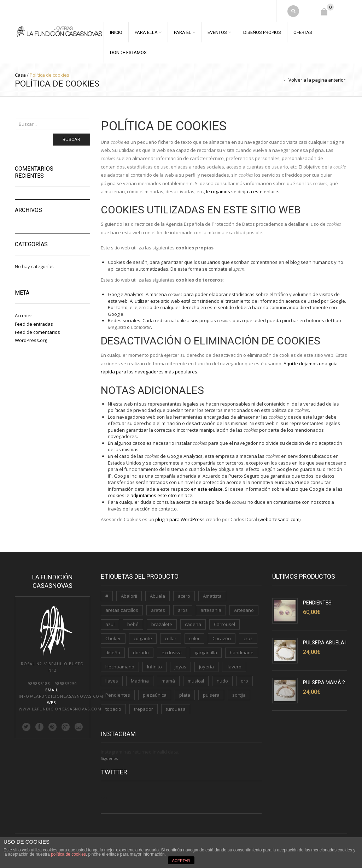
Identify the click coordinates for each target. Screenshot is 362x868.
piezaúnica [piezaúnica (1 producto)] (155, 695)
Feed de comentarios (37, 332)
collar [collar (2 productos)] (171, 638)
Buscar (71, 139)
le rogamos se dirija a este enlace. (243, 191)
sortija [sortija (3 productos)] (239, 695)
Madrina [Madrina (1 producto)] (140, 681)
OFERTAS (303, 32)
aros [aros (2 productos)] (183, 610)
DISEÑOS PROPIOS (262, 32)
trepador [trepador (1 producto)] (144, 709)
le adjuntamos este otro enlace (159, 495)
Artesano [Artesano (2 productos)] (244, 610)
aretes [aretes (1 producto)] (158, 610)
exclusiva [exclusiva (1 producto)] (172, 653)
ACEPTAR (181, 861)
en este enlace (207, 489)
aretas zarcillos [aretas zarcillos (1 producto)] (122, 610)
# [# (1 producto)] (107, 596)
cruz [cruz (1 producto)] (248, 638)
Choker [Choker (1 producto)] (113, 638)
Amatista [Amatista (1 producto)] (212, 596)
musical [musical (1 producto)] (196, 681)
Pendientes (317, 603)
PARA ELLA (146, 32)
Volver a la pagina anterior (317, 80)
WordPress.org (31, 340)
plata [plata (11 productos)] (185, 695)
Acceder (24, 315)
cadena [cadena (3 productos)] (193, 624)
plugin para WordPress (180, 519)
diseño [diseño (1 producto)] (113, 653)
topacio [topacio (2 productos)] (113, 709)
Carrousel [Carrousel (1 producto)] (224, 624)
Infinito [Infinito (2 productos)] (154, 667)
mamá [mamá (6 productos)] (168, 681)
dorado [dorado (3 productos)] (141, 653)
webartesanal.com (279, 519)
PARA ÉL (183, 32)
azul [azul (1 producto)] (110, 624)
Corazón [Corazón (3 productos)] (222, 638)
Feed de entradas (34, 324)
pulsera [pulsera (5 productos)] (211, 695)
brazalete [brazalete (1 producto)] (162, 624)
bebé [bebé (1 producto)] (133, 624)
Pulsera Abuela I (325, 643)
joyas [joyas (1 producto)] (180, 667)
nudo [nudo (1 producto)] (222, 681)
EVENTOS (217, 32)
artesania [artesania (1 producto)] (211, 610)
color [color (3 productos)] (194, 638)
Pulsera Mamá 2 (324, 683)
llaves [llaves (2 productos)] (112, 681)
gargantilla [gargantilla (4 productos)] (206, 653)
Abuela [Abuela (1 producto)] (157, 596)
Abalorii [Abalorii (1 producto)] (129, 596)
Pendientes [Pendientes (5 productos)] (118, 695)
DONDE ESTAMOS (128, 52)
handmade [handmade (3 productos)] (242, 653)
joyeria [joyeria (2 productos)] (206, 667)
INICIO (116, 32)
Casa (20, 75)
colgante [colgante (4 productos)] (143, 638)
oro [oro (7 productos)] (244, 681)
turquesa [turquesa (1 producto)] (176, 709)
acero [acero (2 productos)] (184, 596)
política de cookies (68, 854)
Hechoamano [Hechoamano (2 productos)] (120, 667)
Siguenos (109, 758)
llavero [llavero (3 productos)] (234, 667)
